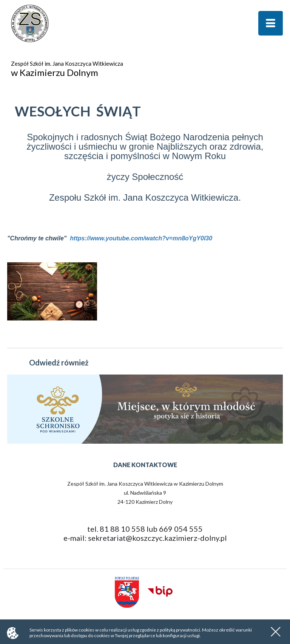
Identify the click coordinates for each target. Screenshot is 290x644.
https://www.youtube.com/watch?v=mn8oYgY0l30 (141, 238)
